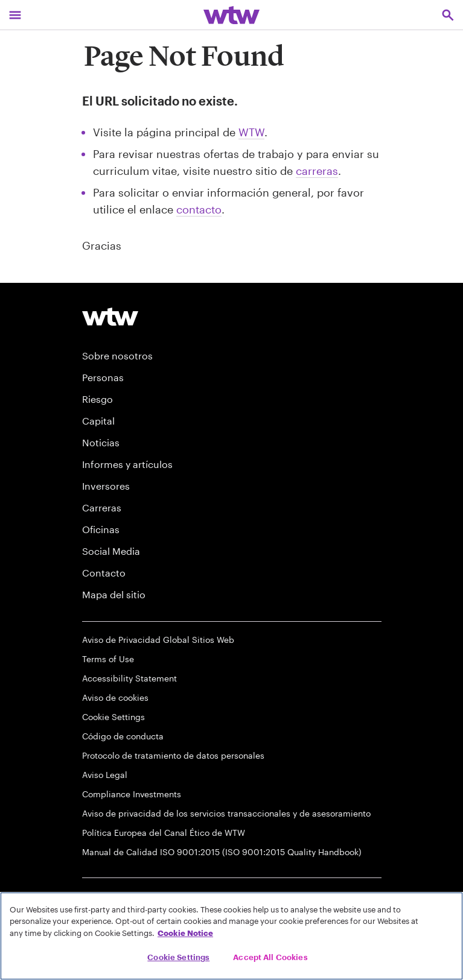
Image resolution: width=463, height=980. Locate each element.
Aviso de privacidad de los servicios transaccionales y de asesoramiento (226, 813)
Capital (98, 421)
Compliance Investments (132, 794)
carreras (317, 171)
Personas (103, 377)
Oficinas (101, 529)
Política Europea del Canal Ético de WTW (164, 833)
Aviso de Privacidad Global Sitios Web (158, 640)
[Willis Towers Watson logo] (110, 316)
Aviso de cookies (115, 697)
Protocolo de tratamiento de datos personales (173, 755)
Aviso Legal (105, 775)
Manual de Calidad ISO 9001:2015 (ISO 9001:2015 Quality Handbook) (222, 852)
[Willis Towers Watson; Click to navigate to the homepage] (231, 15)
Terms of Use (108, 659)
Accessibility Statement (129, 678)
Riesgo (97, 399)
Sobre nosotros (117, 356)
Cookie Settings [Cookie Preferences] (113, 717)
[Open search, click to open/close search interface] (448, 15)
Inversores (106, 486)
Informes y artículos (127, 464)
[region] (231, 936)
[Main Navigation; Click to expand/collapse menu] (15, 15)
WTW (251, 132)
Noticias (101, 442)
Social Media (111, 551)
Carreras (102, 507)
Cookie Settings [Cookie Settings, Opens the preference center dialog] (178, 957)
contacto (199, 209)
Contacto (104, 573)
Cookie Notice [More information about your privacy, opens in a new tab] (185, 933)
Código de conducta (123, 736)
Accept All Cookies (270, 957)
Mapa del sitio (114, 594)
